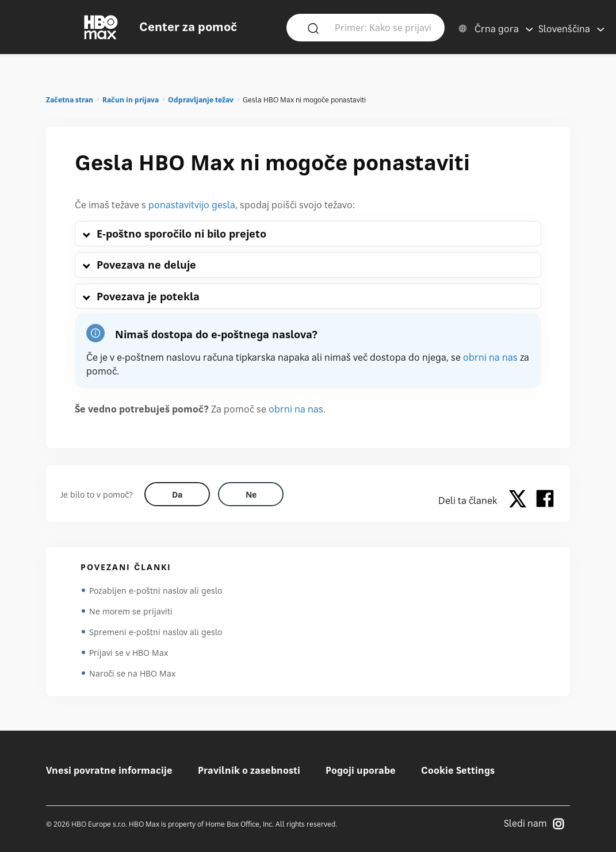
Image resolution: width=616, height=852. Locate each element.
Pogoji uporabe (361, 770)
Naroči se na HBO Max (132, 673)
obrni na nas (490, 357)
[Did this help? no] (251, 494)
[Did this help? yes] (177, 494)
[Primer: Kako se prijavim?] (383, 27)
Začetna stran (70, 100)
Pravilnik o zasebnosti (249, 770)
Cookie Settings (458, 770)
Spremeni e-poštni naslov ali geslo (156, 632)
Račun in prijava (131, 100)
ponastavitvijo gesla (192, 205)
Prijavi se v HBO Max (129, 653)
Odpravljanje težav (201, 100)
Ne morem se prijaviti (131, 611)
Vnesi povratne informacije (109, 770)
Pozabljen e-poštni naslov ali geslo (156, 591)
